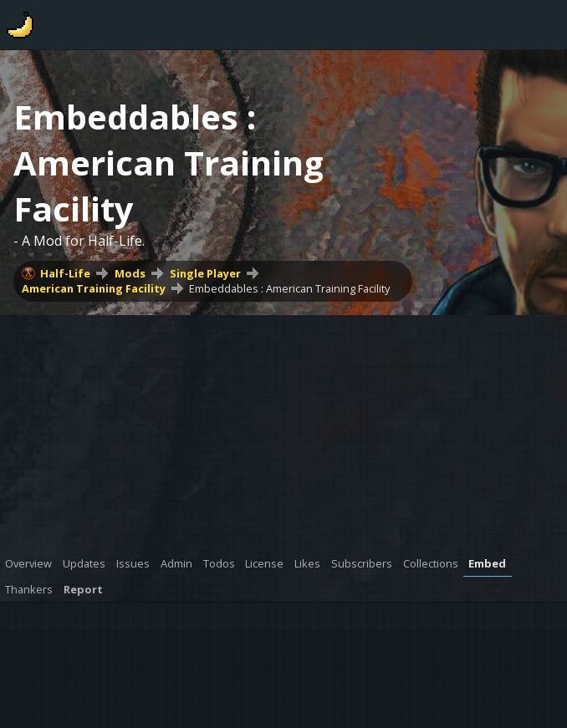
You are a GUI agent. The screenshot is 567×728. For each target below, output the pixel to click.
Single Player (205, 273)
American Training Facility (94, 288)
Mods (130, 273)
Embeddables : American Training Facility (289, 288)
